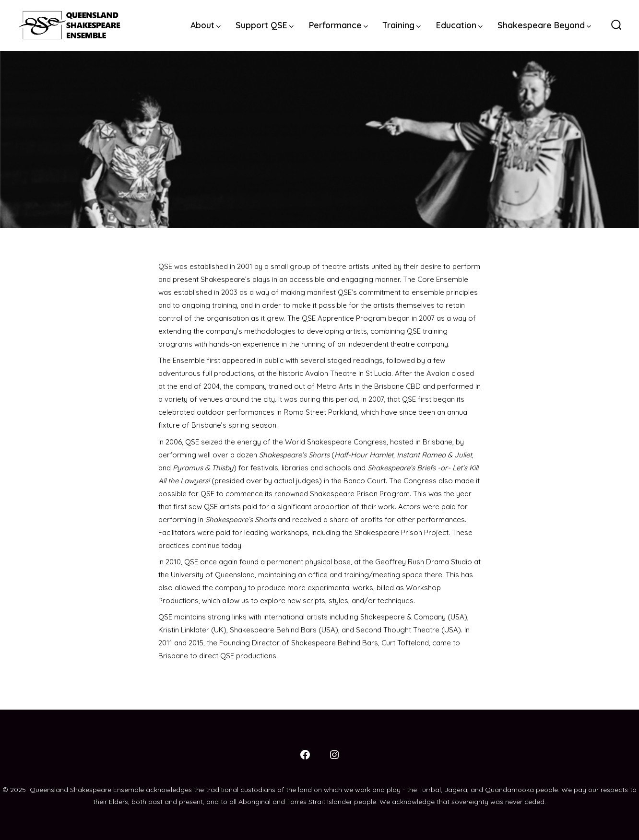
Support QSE (265, 25)
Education (459, 25)
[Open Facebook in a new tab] (305, 755)
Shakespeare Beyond (544, 25)
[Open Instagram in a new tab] (334, 755)
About (206, 25)
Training (402, 25)
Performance (338, 25)
